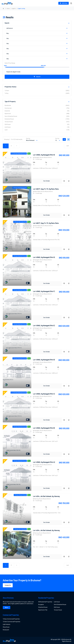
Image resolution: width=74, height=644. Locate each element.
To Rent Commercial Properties (12, 622)
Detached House (37, 119)
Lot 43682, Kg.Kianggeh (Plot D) (44, 360)
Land (37, 130)
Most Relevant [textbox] (30, 140)
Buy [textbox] (8, 33)
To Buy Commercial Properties (11, 619)
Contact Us (8, 585)
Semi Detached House (60, 605)
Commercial (37, 108)
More (7, 607)
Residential (37, 105)
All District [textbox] (10, 28)
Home (8, 8)
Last (67, 146)
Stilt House (37, 124)
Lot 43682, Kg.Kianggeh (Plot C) (44, 394)
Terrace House (37, 122)
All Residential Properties (45, 602)
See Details (47, 181)
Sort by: (28, 138)
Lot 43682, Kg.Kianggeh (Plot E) (44, 325)
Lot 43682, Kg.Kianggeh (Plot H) (44, 155)
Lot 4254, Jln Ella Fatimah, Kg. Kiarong (47, 496)
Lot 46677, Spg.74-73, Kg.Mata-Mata (46, 189)
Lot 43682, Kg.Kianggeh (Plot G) (44, 257)
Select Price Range (10, 63)
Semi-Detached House (37, 116)
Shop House (6, 627)
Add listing (64, 3)
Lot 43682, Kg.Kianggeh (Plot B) (44, 428)
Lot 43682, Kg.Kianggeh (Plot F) (44, 291)
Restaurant (6, 630)
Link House (37, 127)
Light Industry (7, 624)
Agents (14, 8)
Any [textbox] (8, 38)
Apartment (37, 114)
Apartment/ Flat (43, 610)
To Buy (37, 93)
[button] (69, 23)
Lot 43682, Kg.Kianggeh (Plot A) (44, 462)
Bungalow (41, 605)
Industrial (37, 111)
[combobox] (37, 28)
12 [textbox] (56, 140)
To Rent (37, 91)
